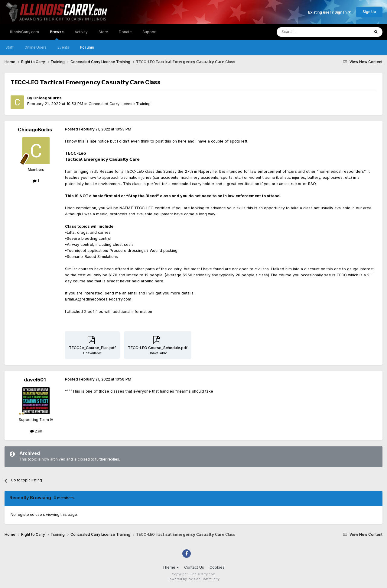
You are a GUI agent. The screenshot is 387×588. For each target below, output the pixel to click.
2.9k (36, 431)
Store (103, 32)
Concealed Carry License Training (120, 104)
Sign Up (369, 12)
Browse (57, 35)
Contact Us (194, 567)
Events (63, 47)
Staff (10, 47)
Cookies (217, 567)
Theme (171, 567)
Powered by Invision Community (193, 579)
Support (150, 32)
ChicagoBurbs (47, 98)
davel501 (35, 380)
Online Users (36, 47)
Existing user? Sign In (329, 12)
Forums (87, 47)
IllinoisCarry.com (24, 32)
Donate (125, 32)
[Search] (309, 32)
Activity (81, 32)
